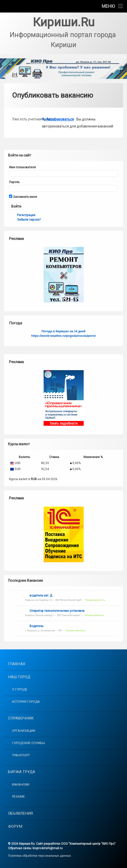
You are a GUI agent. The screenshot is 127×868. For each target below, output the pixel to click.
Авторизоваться (60, 119)
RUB (34, 479)
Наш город (19, 677)
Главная (17, 664)
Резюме (18, 797)
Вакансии (21, 784)
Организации (24, 731)
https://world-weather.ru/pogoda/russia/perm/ (63, 336)
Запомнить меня (23, 197)
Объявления (20, 813)
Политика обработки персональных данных (39, 856)
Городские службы (29, 743)
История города (26, 702)
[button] (63, 69)
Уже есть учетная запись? (27, 119)
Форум (15, 826)
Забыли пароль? (29, 220)
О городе (20, 689)
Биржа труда (22, 772)
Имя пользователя (22, 167)
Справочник (21, 718)
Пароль (14, 182)
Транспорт (21, 755)
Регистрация (26, 215)
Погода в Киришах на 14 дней (63, 331)
